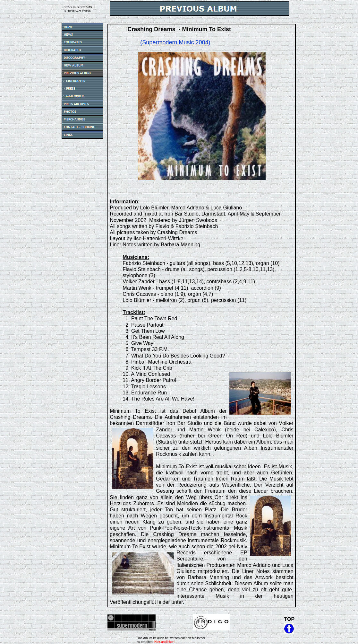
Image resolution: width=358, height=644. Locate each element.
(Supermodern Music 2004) (175, 42)
